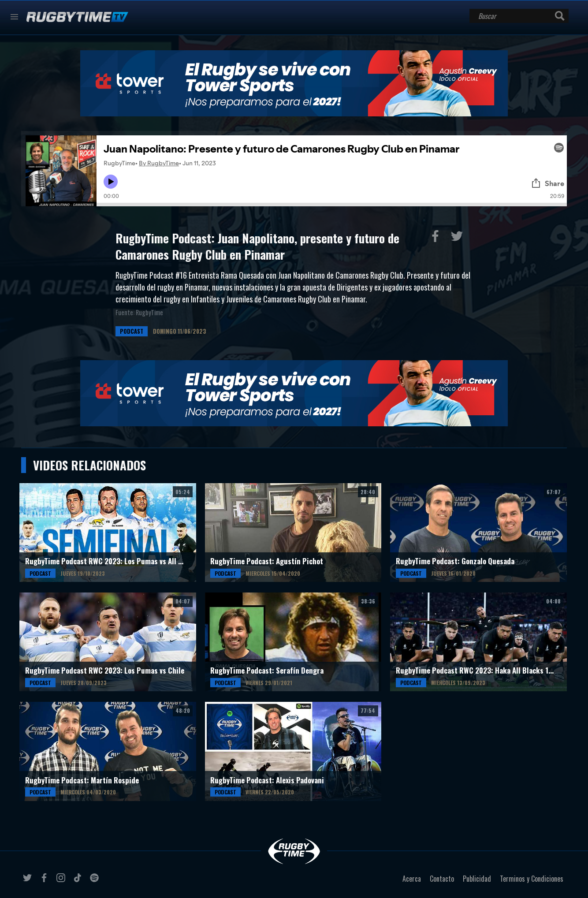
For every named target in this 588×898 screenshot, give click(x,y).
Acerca (412, 879)
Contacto (442, 879)
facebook (45, 881)
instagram (62, 881)
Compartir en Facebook (437, 238)
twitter (29, 881)
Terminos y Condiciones (532, 879)
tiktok (79, 881)
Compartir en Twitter (459, 238)
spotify (96, 881)
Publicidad (477, 879)
